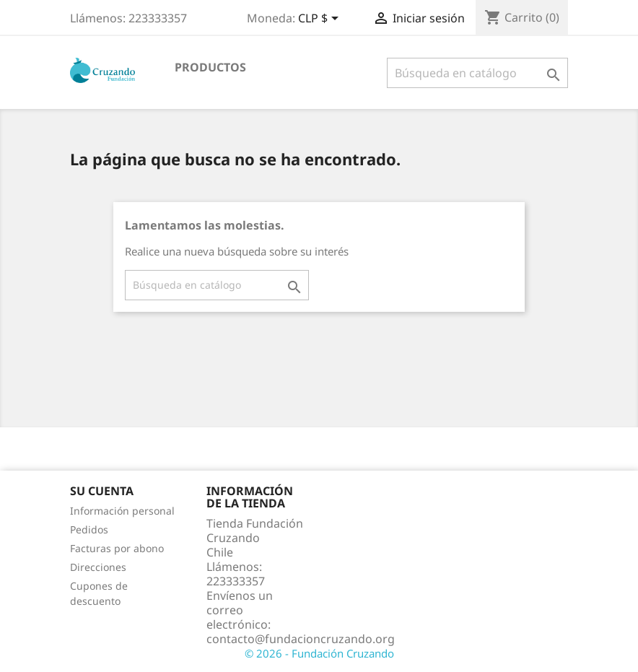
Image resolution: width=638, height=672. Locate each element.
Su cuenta (102, 491)
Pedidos (89, 529)
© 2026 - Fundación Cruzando (319, 653)
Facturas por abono (117, 548)
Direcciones (98, 567)
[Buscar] (477, 73)
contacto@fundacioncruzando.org (301, 639)
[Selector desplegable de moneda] (321, 19)
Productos (210, 67)
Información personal (122, 511)
